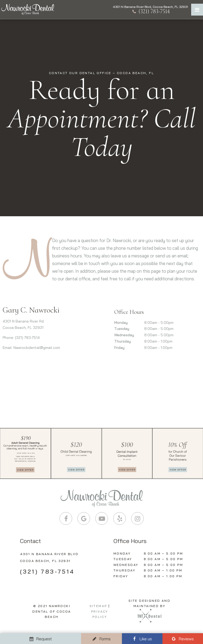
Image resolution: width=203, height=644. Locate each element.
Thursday (123, 341)
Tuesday (122, 329)
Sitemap (98, 606)
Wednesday (124, 335)
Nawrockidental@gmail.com (37, 348)
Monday (121, 323)
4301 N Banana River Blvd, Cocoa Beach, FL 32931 (150, 7)
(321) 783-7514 (150, 11)
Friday (119, 348)
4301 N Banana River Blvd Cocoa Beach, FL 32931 (49, 557)
